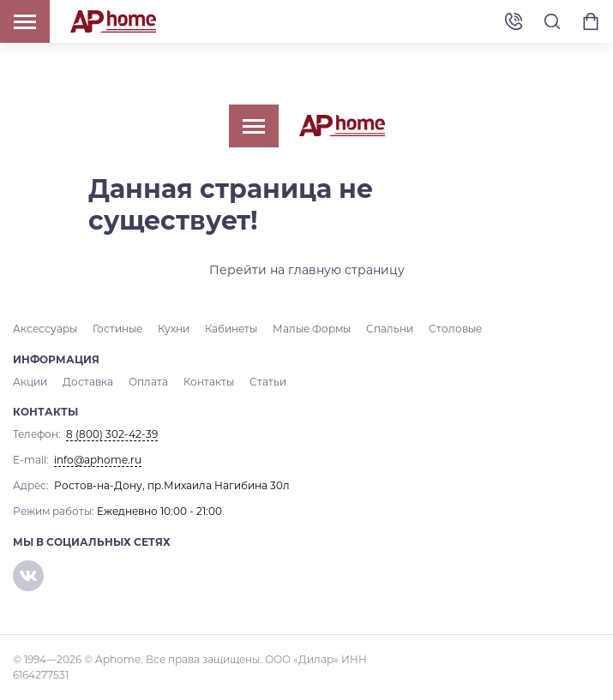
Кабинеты (231, 329)
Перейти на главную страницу (307, 270)
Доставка (88, 382)
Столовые (455, 329)
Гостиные (117, 329)
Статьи (268, 382)
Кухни (174, 329)
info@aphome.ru (98, 460)
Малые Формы (312, 329)
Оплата (148, 382)
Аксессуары (45, 329)
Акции (30, 382)
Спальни (390, 329)
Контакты (209, 382)
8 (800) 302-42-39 (514, 22)
